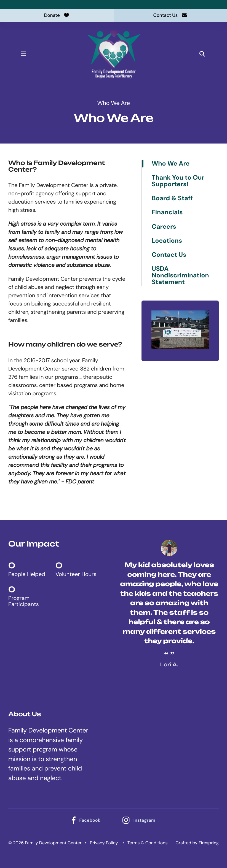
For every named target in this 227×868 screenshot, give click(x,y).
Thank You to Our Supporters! (178, 182)
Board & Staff (172, 199)
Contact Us (170, 15)
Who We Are (171, 164)
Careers (164, 227)
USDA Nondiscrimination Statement (180, 276)
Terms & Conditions (148, 843)
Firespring (209, 843)
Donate (57, 15)
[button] (28, 55)
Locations (167, 241)
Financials (167, 213)
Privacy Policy (104, 843)
